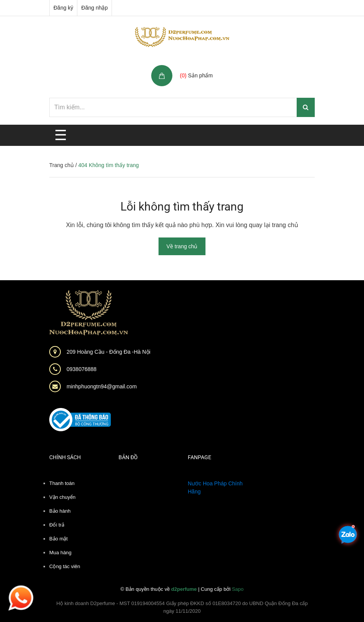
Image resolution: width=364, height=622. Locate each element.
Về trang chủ (182, 246)
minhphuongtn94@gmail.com (102, 386)
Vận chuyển (62, 497)
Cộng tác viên (65, 566)
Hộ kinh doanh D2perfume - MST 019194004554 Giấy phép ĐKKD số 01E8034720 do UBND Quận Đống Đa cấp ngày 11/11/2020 (182, 607)
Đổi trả (57, 525)
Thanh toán (62, 483)
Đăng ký (63, 8)
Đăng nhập (94, 8)
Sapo (238, 589)
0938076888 (82, 369)
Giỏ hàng (192, 67)
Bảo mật (58, 539)
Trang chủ (62, 165)
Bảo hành (60, 511)
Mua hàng (60, 553)
